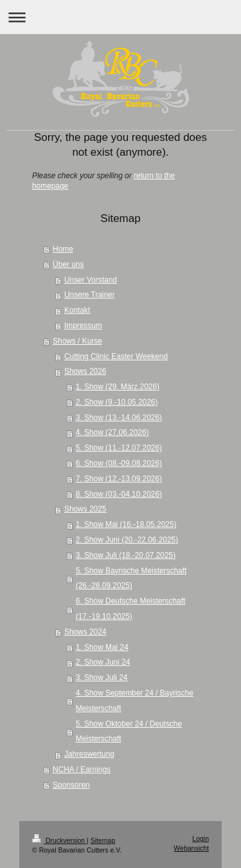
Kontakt (77, 310)
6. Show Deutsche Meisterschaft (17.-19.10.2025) (131, 609)
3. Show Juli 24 (102, 678)
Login (201, 838)
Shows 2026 (85, 371)
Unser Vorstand (91, 280)
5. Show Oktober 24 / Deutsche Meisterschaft (129, 732)
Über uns (68, 264)
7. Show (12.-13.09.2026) (119, 479)
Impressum (83, 326)
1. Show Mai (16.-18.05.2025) (126, 524)
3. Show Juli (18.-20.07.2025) (126, 555)
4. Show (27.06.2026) (112, 432)
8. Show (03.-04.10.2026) (119, 494)
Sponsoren (71, 785)
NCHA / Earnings (82, 770)
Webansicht (191, 848)
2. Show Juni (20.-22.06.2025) (127, 540)
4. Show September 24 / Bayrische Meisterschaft (135, 701)
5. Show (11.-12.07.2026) (119, 448)
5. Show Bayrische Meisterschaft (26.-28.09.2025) (131, 578)
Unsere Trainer (90, 295)
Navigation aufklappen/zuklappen (121, 17)
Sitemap (103, 840)
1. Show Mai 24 (102, 647)
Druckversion (59, 840)
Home (63, 249)
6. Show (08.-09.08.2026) (119, 463)
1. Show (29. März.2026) (118, 387)
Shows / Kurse (77, 341)
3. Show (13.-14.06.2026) (119, 418)
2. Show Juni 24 (103, 662)
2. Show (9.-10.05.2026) (117, 402)
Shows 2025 (85, 509)
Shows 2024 (85, 632)
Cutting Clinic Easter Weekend (116, 356)
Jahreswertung (89, 754)
